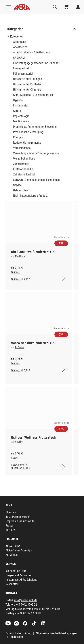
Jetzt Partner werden (18, 517)
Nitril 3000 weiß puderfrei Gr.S (34, 252)
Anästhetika (20, 47)
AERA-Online (13, 546)
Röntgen (18, 137)
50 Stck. (15, 468)
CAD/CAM (19, 58)
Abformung (20, 42)
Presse (9, 526)
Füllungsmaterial (23, 74)
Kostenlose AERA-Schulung (21, 580)
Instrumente (20, 105)
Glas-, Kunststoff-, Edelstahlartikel (33, 95)
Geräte (17, 111)
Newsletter (12, 584)
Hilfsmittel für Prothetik (27, 84)
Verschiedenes (22, 148)
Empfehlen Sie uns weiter (20, 521)
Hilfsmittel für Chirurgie (27, 90)
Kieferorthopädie (23, 169)
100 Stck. (16, 272)
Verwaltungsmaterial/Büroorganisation (36, 153)
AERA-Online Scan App (19, 550)
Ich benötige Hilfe (16, 571)
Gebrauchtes (21, 190)
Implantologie (21, 116)
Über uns (11, 512)
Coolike (19, 442)
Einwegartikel (21, 68)
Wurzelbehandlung (24, 159)
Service (17, 185)
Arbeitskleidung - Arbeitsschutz (31, 52)
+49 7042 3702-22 (26, 605)
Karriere (10, 530)
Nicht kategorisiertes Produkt (30, 196)
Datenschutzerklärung (18, 633)
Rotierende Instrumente (27, 143)
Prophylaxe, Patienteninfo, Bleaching (35, 127)
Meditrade (20, 256)
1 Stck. (14, 458)
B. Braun (20, 347)
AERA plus (12, 555)
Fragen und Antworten (19, 575)
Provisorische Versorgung (28, 132)
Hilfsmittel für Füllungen (28, 79)
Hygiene (18, 100)
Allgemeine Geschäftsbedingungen (56, 633)
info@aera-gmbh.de (26, 600)
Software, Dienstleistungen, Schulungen (36, 180)
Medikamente (21, 121)
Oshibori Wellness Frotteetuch (33, 437)
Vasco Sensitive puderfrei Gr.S (34, 343)
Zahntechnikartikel (24, 174)
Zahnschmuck (21, 164)
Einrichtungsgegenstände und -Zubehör (36, 63)
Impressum (16, 637)
